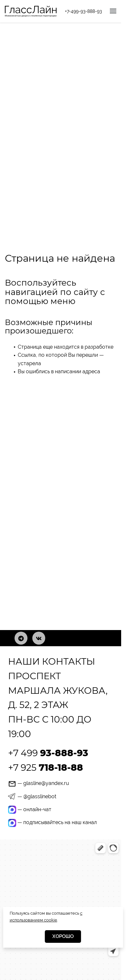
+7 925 (46, 768)
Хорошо (63, 936)
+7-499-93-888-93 (83, 11)
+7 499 (48, 753)
